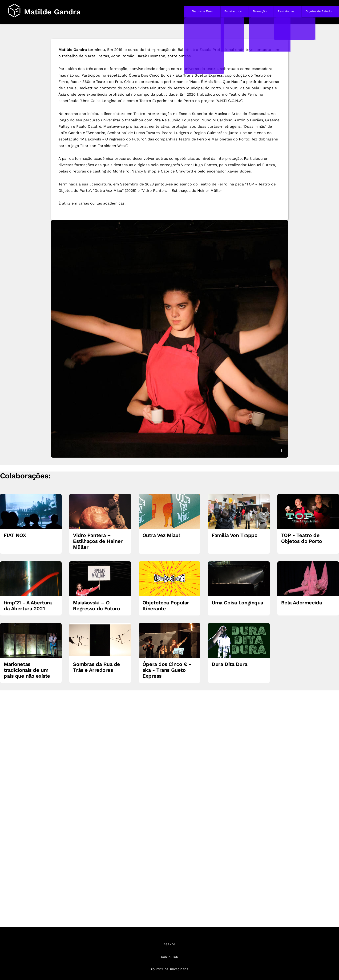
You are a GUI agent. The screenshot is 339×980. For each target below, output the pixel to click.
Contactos (169, 957)
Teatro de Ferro (202, 11)
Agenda (170, 944)
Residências (286, 11)
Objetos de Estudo (319, 11)
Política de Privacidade (170, 969)
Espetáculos (233, 11)
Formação (260, 11)
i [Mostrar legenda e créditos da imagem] (281, 451)
